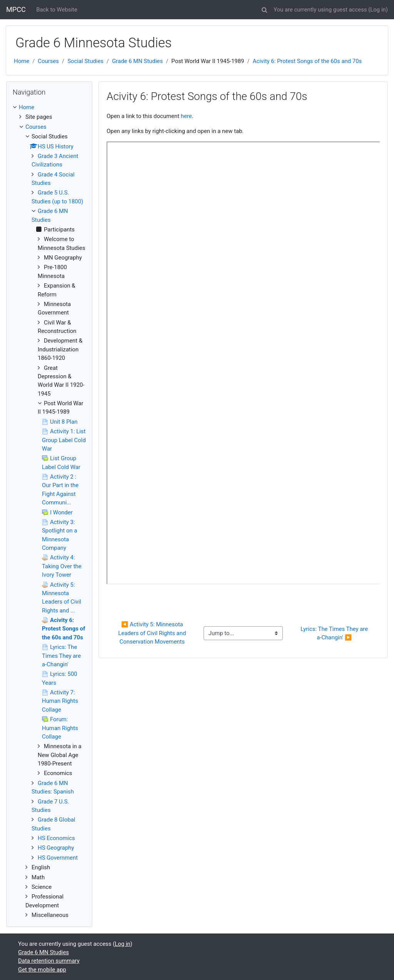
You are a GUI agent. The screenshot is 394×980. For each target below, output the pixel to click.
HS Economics (56, 838)
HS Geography (56, 848)
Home (22, 61)
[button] (264, 8)
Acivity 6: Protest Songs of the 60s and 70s (307, 61)
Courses (48, 61)
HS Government (58, 858)
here (186, 116)
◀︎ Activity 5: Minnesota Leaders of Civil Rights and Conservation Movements (153, 633)
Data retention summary (49, 961)
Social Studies (85, 61)
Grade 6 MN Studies (137, 61)
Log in (378, 10)
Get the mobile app (42, 970)
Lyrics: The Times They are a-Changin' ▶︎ (335, 633)
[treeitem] (49, 107)
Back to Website (57, 10)
